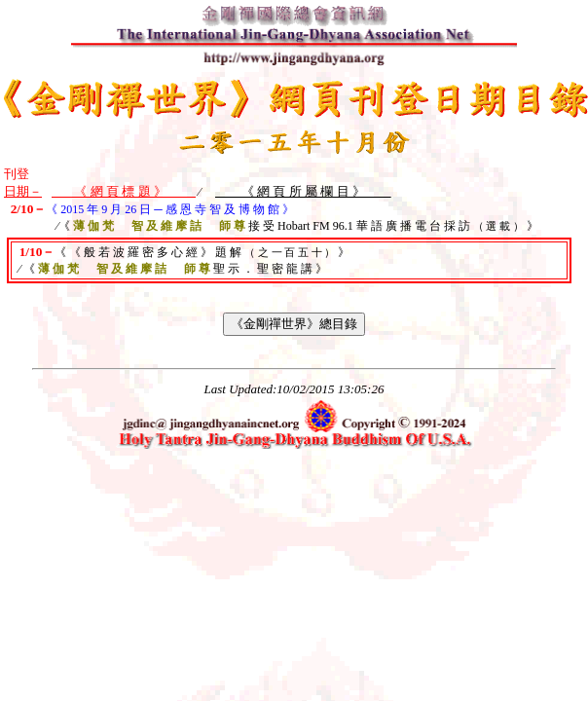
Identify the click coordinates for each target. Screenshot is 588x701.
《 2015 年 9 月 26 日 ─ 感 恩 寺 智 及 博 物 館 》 (170, 209)
